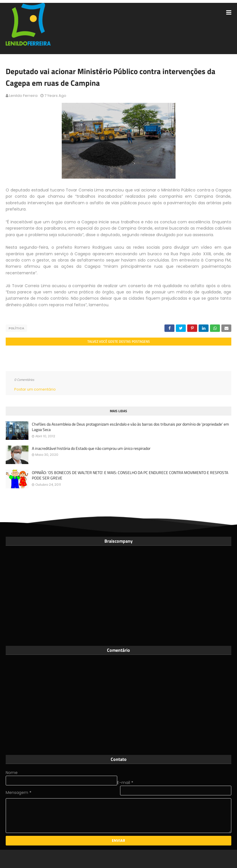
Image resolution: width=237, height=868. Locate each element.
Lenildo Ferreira (23, 96)
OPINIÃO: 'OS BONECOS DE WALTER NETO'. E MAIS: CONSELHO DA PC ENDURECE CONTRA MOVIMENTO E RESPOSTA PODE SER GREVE (130, 475)
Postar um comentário (35, 389)
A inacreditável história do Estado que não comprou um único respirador (91, 448)
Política (16, 328)
